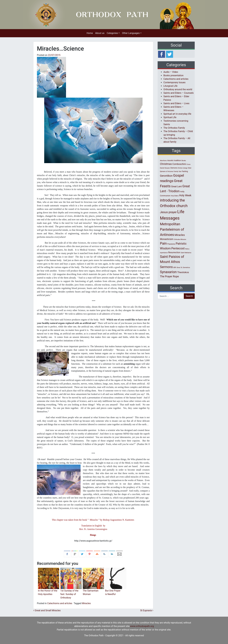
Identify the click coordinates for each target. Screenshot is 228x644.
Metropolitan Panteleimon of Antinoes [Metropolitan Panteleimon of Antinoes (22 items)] (172, 229)
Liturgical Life (170, 86)
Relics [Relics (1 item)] (187, 249)
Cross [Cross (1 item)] (188, 164)
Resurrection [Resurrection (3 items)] (174, 252)
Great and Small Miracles (47, 610)
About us (100, 33)
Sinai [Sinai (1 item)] (178, 268)
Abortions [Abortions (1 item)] (163, 161)
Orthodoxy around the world (178, 89)
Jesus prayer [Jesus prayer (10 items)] (168, 212)
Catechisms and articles (60, 603)
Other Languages (131, 33)
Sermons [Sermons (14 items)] (166, 267)
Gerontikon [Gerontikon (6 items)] (166, 176)
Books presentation (173, 75)
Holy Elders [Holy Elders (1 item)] (175, 196)
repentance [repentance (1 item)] (164, 253)
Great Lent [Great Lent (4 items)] (176, 186)
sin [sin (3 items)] (175, 267)
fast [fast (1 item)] (180, 171)
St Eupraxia (147, 610)
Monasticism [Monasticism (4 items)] (167, 239)
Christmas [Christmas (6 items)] (166, 164)
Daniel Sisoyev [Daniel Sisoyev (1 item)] (165, 168)
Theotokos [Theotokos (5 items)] (183, 272)
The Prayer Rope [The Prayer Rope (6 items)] (169, 276)
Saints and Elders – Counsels (179, 93)
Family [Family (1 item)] (176, 171)
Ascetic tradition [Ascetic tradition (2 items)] (174, 160)
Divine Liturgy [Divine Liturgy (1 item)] (183, 168)
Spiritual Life (170, 117)
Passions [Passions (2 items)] (171, 244)
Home (90, 33)
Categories (112, 33)
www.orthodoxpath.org (142, 626)
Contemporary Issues (174, 82)
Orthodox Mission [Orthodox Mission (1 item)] (180, 239)
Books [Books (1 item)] (184, 161)
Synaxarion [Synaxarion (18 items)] (168, 272)
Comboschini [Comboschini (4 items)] (179, 164)
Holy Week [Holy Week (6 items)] (185, 195)
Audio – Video (171, 72)
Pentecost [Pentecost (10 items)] (178, 248)
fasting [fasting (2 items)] (185, 171)
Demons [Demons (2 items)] (174, 168)
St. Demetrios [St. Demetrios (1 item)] (185, 268)
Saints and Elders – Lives (176, 103)
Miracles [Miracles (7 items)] (180, 235)
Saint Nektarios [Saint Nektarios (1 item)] (186, 253)
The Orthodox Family (174, 128)
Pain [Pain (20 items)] (163, 243)
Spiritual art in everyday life (177, 114)
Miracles (86, 603)
